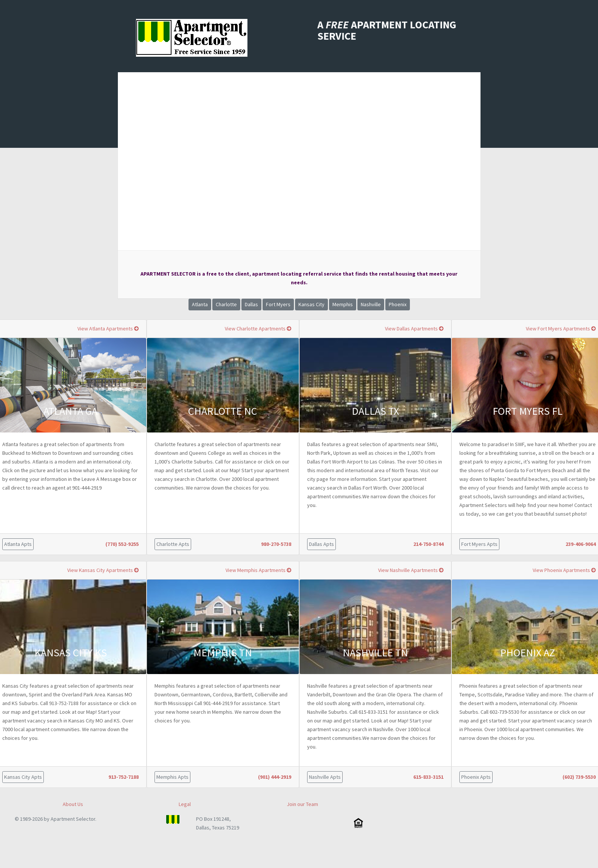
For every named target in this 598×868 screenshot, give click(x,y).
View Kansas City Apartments (103, 570)
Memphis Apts (172, 777)
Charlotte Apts (173, 544)
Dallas (251, 304)
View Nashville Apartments (411, 570)
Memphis (343, 304)
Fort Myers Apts (479, 544)
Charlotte (226, 304)
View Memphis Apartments (258, 570)
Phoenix (398, 304)
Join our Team (302, 804)
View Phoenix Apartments (564, 570)
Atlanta (200, 304)
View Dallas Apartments (414, 329)
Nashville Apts (325, 777)
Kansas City (311, 304)
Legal (185, 804)
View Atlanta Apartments (108, 329)
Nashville (371, 304)
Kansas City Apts (23, 777)
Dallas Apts (321, 544)
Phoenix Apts (476, 777)
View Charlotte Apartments (258, 329)
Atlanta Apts (18, 544)
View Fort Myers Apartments (561, 329)
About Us (73, 804)
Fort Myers (278, 304)
